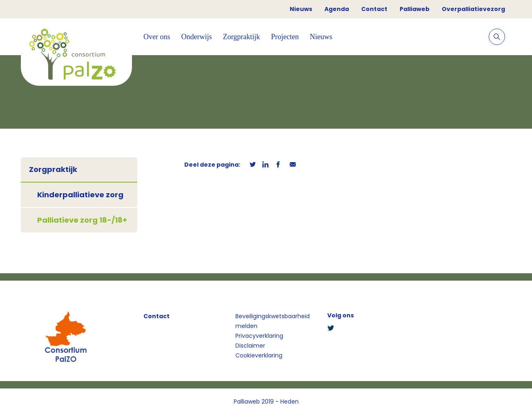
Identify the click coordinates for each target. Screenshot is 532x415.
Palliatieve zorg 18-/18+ (82, 220)
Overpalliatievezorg (473, 9)
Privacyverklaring (259, 336)
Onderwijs (197, 37)
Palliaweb (415, 9)
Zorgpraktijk (242, 37)
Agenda (337, 9)
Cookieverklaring (259, 355)
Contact (374, 9)
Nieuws (301, 9)
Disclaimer (250, 346)
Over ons (157, 37)
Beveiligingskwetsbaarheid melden (273, 321)
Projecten (285, 37)
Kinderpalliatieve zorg (80, 195)
